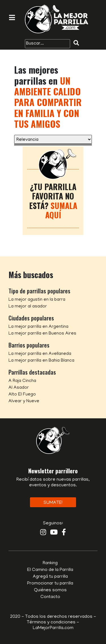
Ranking (50, 563)
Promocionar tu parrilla (50, 584)
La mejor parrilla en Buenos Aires (42, 334)
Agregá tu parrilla (50, 577)
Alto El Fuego (22, 395)
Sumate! (53, 503)
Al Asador (19, 388)
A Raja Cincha (22, 381)
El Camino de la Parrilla (50, 570)
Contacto (50, 597)
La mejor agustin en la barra (37, 300)
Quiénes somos (50, 590)
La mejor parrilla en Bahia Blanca (41, 361)
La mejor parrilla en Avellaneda (40, 354)
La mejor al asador (28, 307)
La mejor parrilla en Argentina (38, 327)
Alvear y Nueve (24, 401)
